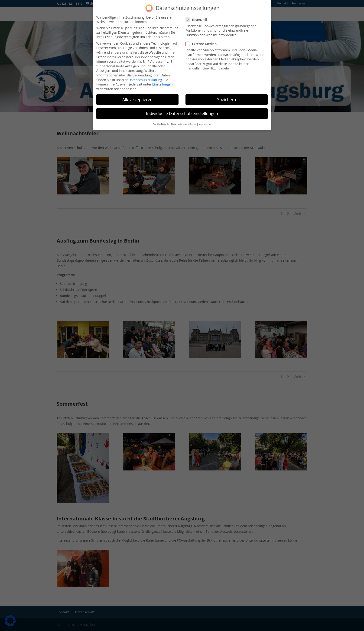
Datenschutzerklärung (145, 77)
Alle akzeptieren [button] (137, 97)
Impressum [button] (205, 122)
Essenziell (198, 18)
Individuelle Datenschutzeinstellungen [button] (182, 111)
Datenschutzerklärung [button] (184, 122)
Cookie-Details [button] (161, 122)
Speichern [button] (226, 97)
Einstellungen (162, 82)
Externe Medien (203, 42)
